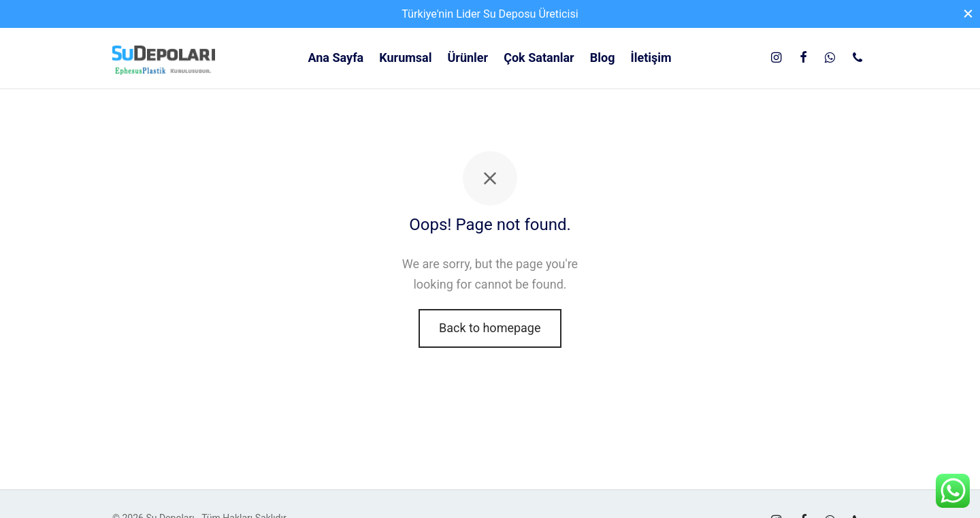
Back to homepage (490, 328)
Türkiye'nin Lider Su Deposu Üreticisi (490, 14)
